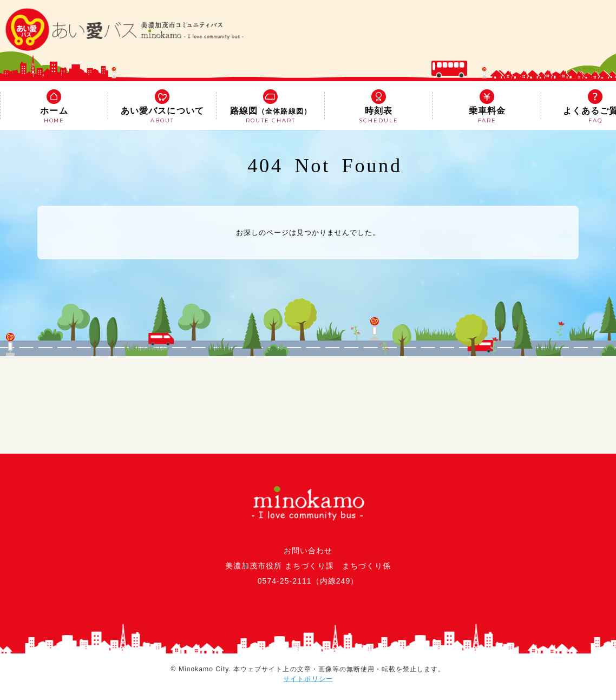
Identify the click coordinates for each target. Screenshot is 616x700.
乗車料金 (487, 107)
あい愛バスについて (162, 107)
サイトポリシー (308, 679)
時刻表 (379, 107)
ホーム (54, 107)
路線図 (271, 107)
